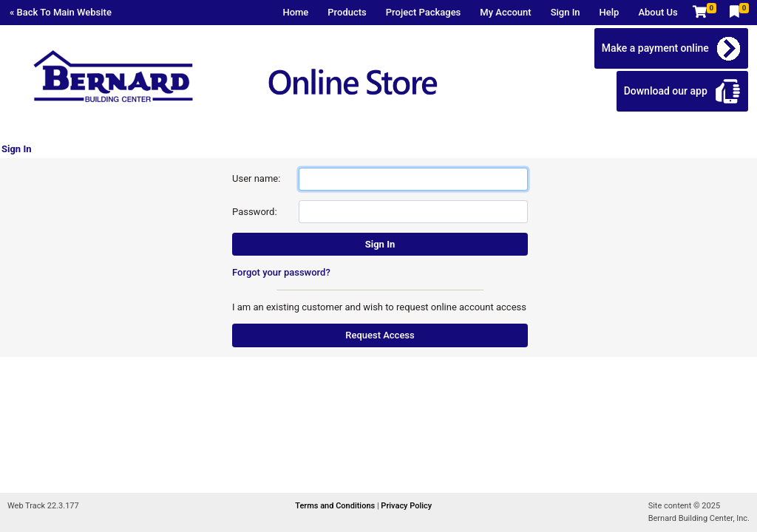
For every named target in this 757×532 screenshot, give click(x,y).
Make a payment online (655, 48)
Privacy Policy (406, 506)
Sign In (566, 12)
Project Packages (424, 12)
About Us (658, 12)
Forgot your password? (281, 272)
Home (295, 12)
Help (610, 12)
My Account (505, 12)
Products (347, 12)
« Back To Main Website (61, 12)
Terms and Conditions (336, 506)
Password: (255, 212)
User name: (256, 178)
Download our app (666, 91)
